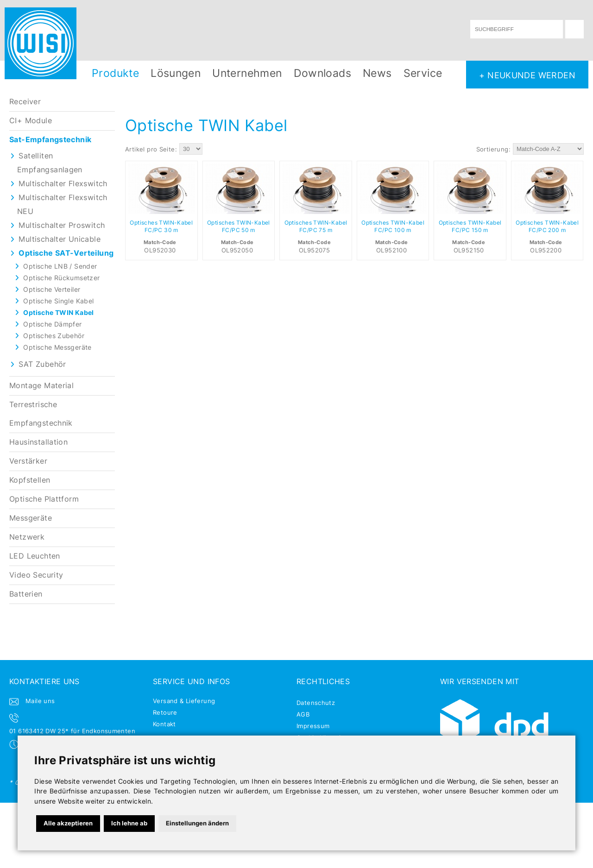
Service (423, 73)
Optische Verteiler (52, 289)
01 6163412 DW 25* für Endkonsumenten (72, 731)
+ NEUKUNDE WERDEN (527, 75)
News (377, 73)
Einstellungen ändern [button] (197, 823)
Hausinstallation (38, 442)
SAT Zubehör (42, 364)
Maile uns (40, 701)
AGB (303, 714)
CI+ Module (31, 121)
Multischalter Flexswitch (63, 184)
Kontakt (164, 724)
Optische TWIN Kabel (58, 312)
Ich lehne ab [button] (129, 823)
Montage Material (41, 386)
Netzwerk (27, 537)
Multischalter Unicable (60, 239)
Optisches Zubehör (54, 336)
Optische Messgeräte (57, 347)
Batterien (26, 594)
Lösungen (176, 73)
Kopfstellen (30, 480)
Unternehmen (247, 73)
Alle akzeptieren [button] (68, 823)
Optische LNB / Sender (60, 266)
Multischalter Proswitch (62, 225)
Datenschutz (316, 703)
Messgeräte (31, 518)
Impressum (313, 726)
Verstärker (28, 461)
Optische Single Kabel (58, 301)
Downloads (323, 73)
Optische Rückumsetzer (61, 278)
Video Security (36, 575)
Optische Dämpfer (52, 324)
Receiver (25, 102)
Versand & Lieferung (184, 701)
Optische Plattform (44, 499)
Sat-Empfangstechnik (50, 140)
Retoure (165, 712)
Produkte (115, 73)
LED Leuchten (35, 556)
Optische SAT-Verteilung (66, 253)
